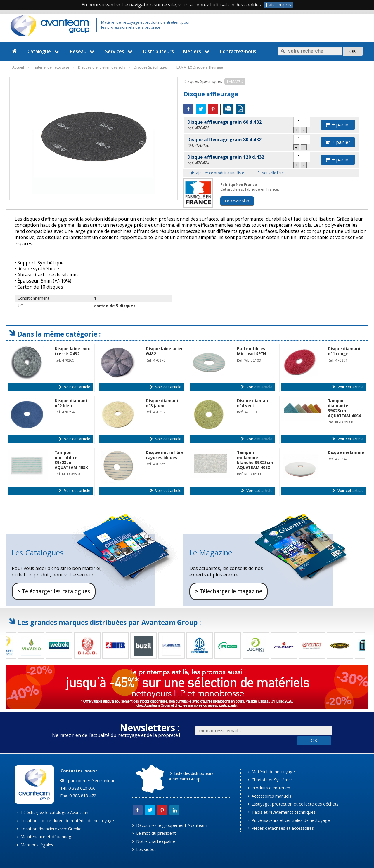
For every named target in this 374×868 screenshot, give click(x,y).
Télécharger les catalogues (54, 591)
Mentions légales (35, 845)
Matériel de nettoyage (271, 772)
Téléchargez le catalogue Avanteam (53, 812)
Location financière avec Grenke (49, 829)
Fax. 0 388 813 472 (78, 796)
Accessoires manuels (270, 796)
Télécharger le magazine (228, 591)
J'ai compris (278, 5)
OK (314, 740)
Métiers (197, 51)
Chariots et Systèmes (270, 780)
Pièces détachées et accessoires (281, 828)
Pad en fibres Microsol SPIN (252, 351)
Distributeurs (159, 51)
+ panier (338, 125)
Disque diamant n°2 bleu (71, 403)
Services (120, 51)
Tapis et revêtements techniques (282, 812)
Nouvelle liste (270, 173)
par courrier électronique (88, 781)
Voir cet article (74, 387)
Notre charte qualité (154, 841)
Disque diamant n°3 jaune (162, 403)
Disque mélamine (346, 452)
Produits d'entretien (269, 788)
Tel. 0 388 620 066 (77, 788)
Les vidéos (144, 849)
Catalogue (44, 51)
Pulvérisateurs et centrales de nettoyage (289, 820)
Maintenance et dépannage (45, 837)
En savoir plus (237, 201)
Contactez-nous (238, 51)
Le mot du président (154, 833)
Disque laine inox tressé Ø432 (72, 351)
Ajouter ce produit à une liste (217, 173)
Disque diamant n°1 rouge (344, 351)
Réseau (83, 51)
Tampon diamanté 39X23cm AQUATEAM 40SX (344, 408)
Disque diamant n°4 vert (253, 403)
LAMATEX (235, 81)
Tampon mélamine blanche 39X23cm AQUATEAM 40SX (255, 460)
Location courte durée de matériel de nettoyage (65, 821)
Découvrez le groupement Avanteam (170, 825)
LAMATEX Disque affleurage (200, 67)
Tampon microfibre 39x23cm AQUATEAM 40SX (71, 460)
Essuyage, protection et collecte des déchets (293, 804)
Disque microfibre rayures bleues (165, 455)
